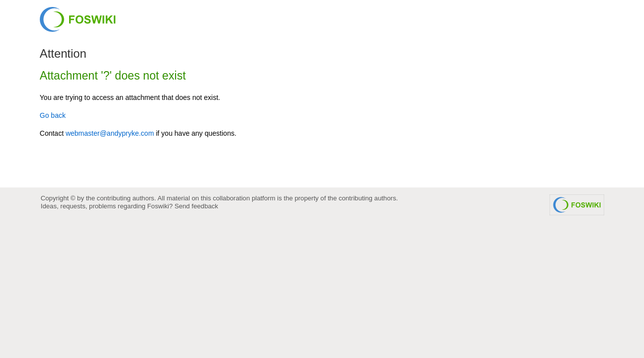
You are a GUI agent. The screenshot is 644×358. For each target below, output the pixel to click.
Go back (53, 115)
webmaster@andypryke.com (110, 133)
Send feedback (196, 206)
